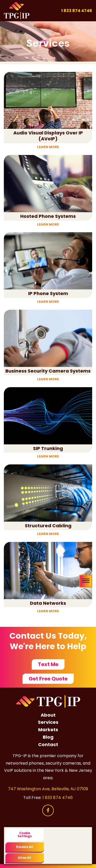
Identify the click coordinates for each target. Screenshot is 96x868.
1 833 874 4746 (77, 11)
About (48, 715)
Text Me (48, 664)
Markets (48, 730)
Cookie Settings (25, 835)
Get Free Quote (48, 679)
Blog (48, 737)
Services (48, 722)
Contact (48, 744)
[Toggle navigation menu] (86, 581)
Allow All (25, 858)
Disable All (25, 847)
